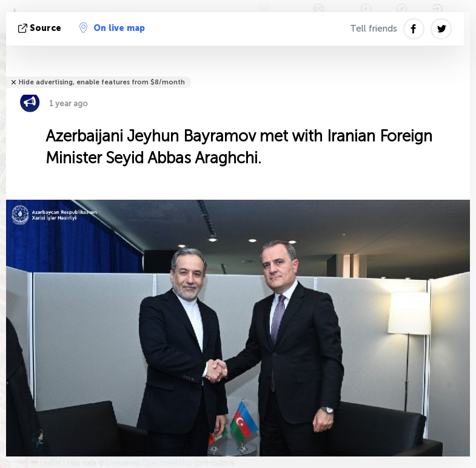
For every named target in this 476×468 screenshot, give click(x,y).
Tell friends (374, 29)
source (41, 28)
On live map (112, 28)
